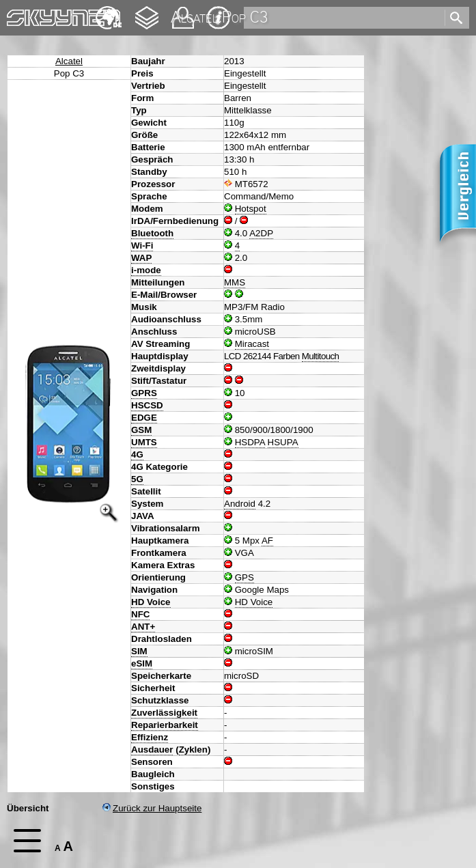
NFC (140, 614)
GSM (141, 430)
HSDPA (250, 442)
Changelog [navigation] (147, 11)
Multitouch (321, 356)
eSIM (142, 663)
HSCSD (147, 405)
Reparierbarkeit (165, 725)
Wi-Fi (142, 246)
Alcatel (69, 61)
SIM (139, 651)
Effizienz (150, 737)
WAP (141, 258)
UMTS (144, 442)
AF (267, 541)
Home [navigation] (19, 15)
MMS (235, 282)
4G (137, 454)
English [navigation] (109, 11)
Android (240, 504)
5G (137, 479)
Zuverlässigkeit (164, 713)
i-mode (146, 270)
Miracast (252, 344)
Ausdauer (152, 750)
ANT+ (143, 627)
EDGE (144, 418)
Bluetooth (152, 233)
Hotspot (251, 209)
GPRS (144, 393)
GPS (244, 577)
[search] (343, 18)
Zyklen (193, 750)
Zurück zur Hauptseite (152, 808)
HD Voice (151, 602)
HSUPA (283, 442)
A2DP (261, 233)
